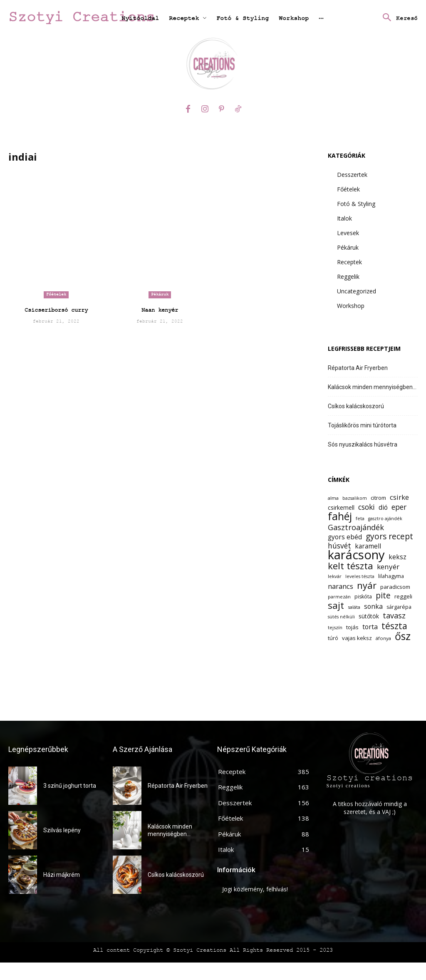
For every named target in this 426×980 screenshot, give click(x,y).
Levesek (348, 233)
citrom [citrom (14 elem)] (378, 498)
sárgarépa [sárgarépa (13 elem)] (399, 607)
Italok (344, 218)
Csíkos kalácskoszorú (356, 406)
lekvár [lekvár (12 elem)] (335, 576)
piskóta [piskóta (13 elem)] (363, 597)
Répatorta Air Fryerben (358, 368)
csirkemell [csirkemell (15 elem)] (341, 507)
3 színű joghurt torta (70, 786)
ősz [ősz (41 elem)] (403, 636)
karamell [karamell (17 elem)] (368, 546)
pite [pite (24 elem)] (383, 596)
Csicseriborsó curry (56, 310)
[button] (398, 18)
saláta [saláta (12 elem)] (354, 607)
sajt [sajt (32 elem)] (336, 605)
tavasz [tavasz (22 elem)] (394, 616)
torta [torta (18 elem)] (370, 627)
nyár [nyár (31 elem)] (367, 585)
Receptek (349, 262)
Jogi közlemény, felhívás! (255, 889)
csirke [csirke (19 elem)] (399, 497)
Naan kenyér (160, 310)
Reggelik (348, 277)
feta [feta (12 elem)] (360, 518)
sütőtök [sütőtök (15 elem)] (369, 616)
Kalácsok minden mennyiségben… (372, 387)
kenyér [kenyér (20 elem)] (388, 567)
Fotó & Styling (356, 204)
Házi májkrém (62, 875)
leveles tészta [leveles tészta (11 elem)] (360, 576)
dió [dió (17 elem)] (383, 507)
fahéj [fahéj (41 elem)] (340, 516)
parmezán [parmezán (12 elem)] (339, 597)
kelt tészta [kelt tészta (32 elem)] (350, 566)
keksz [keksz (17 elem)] (398, 557)
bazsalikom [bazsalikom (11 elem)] (355, 498)
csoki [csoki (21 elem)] (367, 507)
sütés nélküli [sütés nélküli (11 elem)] (341, 617)
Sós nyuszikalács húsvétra (363, 444)
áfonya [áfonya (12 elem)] (383, 638)
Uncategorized (357, 291)
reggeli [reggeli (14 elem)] (403, 596)
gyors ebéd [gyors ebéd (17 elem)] (345, 537)
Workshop (351, 306)
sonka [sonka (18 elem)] (373, 607)
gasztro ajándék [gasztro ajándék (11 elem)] (385, 519)
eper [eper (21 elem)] (399, 507)
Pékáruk (160, 294)
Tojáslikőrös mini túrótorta (362, 425)
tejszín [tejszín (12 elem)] (335, 627)
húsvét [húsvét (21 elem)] (339, 546)
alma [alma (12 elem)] (333, 498)
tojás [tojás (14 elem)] (352, 627)
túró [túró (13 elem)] (333, 638)
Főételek (56, 294)
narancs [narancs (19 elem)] (341, 586)
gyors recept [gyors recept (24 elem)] (389, 537)
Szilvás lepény (62, 830)
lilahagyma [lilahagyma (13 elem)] (391, 576)
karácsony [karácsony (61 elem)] (356, 555)
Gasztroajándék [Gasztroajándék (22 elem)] (356, 527)
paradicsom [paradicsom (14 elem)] (395, 587)
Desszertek (352, 175)
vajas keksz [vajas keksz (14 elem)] (357, 638)
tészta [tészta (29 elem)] (394, 626)
